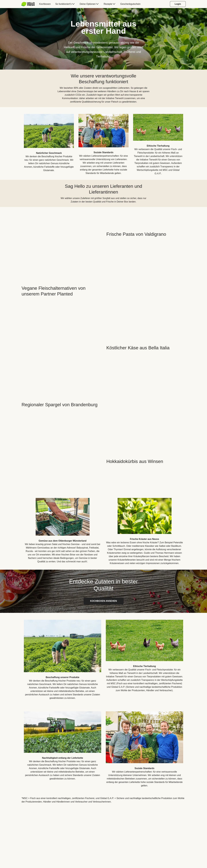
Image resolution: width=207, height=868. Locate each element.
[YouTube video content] (61, 234)
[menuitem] (29, 4)
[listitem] (49, 142)
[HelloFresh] (28, 4)
